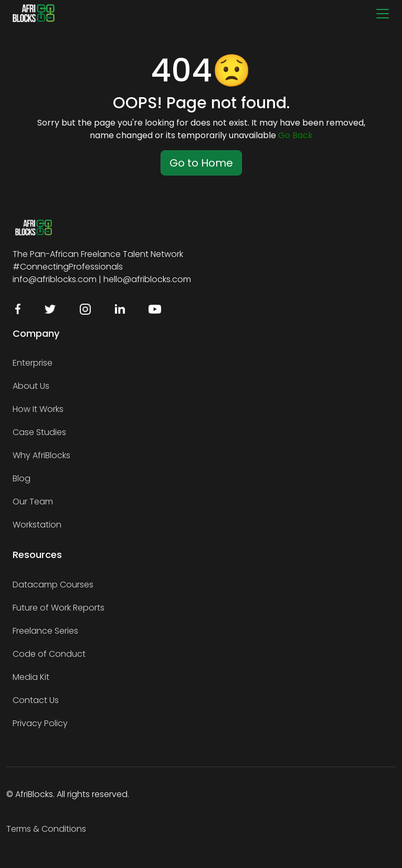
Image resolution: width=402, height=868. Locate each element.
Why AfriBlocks (41, 455)
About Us (31, 386)
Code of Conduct (49, 654)
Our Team (33, 502)
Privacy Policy (40, 723)
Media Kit (31, 677)
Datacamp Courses (53, 585)
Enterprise (33, 363)
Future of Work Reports (59, 608)
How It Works (38, 409)
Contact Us (36, 700)
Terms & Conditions (46, 829)
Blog (22, 478)
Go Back (295, 135)
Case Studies (39, 432)
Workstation (37, 525)
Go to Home (201, 163)
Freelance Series (45, 631)
